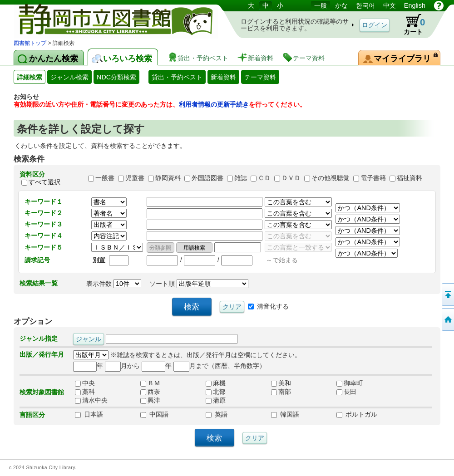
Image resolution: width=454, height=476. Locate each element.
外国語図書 (207, 178)
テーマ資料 (260, 77)
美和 (281, 383)
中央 (85, 383)
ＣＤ (264, 178)
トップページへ (447, 319)
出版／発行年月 (42, 354)
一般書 (105, 178)
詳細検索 (30, 77)
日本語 (89, 414)
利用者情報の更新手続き (214, 104)
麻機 (216, 383)
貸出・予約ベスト (177, 77)
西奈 (150, 392)
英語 (217, 414)
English (415, 5)
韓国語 (285, 414)
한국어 (365, 5)
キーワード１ (44, 201)
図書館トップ (30, 43)
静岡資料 (168, 178)
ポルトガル (357, 414)
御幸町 (350, 383)
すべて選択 (44, 182)
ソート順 (199, 284)
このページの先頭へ (447, 294)
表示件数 (114, 284)
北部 (216, 392)
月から (122, 366)
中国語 (154, 414)
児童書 (135, 178)
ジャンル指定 (39, 339)
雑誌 (241, 178)
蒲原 (216, 400)
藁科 (85, 392)
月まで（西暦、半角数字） (220, 366)
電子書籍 (373, 178)
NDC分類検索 (116, 77)
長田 (346, 392)
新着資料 (223, 77)
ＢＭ (150, 383)
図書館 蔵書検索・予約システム (109, 19)
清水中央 (91, 400)
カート (410, 25)
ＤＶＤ (291, 178)
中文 (390, 5)
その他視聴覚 (331, 178)
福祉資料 (410, 178)
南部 (281, 392)
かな (341, 5)
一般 (321, 5)
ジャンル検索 (69, 77)
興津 (150, 400)
